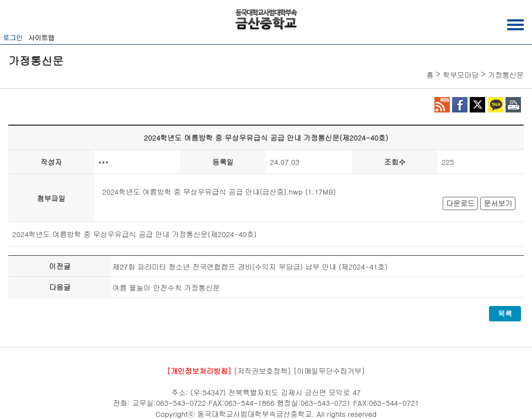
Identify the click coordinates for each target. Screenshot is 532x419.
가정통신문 (506, 75)
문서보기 (498, 203)
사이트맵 (41, 37)
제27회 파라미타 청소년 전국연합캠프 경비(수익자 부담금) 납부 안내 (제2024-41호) (250, 267)
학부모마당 (461, 75)
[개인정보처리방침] (199, 371)
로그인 (13, 37)
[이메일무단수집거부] (329, 371)
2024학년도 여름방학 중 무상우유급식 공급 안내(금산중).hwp (202, 192)
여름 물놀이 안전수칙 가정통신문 (166, 288)
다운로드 (460, 203)
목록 (505, 313)
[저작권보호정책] (262, 371)
